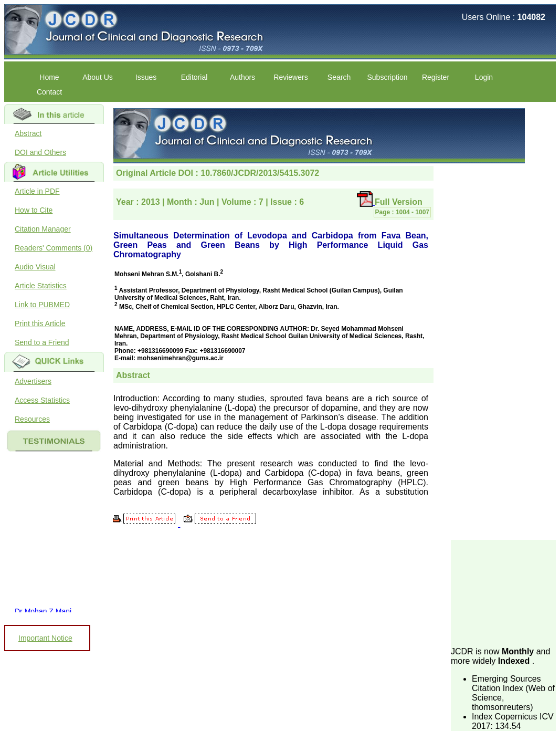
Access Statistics (42, 400)
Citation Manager (43, 229)
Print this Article (40, 323)
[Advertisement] (503, 592)
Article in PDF (37, 191)
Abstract (28, 133)
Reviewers (290, 77)
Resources (32, 419)
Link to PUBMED (42, 305)
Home (49, 77)
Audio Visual (35, 267)
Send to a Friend (42, 342)
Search (339, 77)
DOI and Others (40, 152)
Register (436, 77)
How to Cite (34, 210)
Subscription (387, 77)
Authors (242, 77)
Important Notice (45, 638)
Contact (49, 92)
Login (484, 77)
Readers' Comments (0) (54, 248)
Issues (146, 77)
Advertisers (33, 381)
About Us (98, 77)
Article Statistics (41, 286)
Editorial (194, 77)
